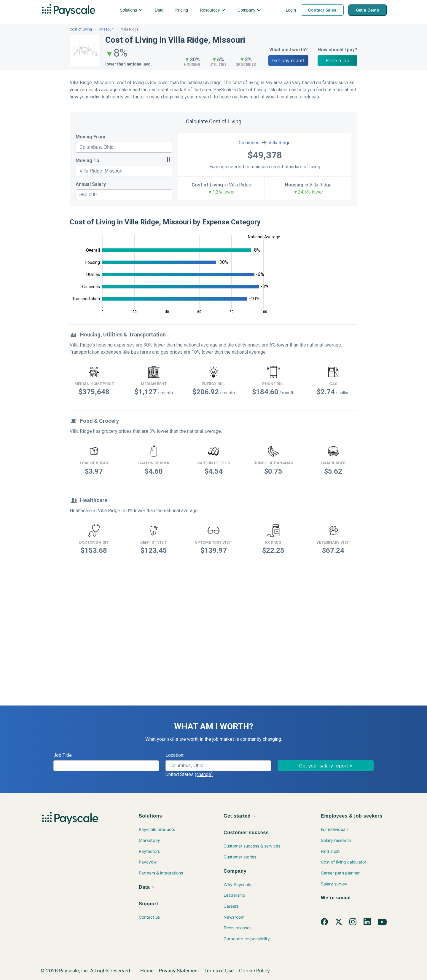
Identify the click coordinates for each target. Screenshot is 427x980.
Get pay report (288, 60)
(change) (204, 774)
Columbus (249, 143)
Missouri (106, 29)
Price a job (337, 60)
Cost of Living (81, 29)
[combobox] (124, 147)
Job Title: (63, 755)
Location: (175, 755)
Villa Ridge (279, 143)
